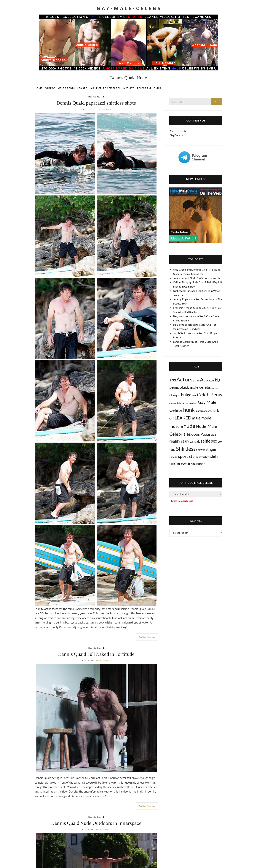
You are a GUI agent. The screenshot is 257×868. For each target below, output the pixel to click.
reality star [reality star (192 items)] (179, 441)
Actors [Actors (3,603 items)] (184, 379)
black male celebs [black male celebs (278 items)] (195, 387)
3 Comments (104, 109)
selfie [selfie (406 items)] (206, 441)
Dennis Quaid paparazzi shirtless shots (96, 103)
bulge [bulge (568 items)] (186, 395)
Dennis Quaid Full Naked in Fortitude (96, 654)
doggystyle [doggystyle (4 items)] (183, 403)
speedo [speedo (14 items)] (173, 457)
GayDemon (176, 135)
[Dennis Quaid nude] (96, 718)
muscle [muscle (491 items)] (176, 426)
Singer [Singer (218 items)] (211, 449)
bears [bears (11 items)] (211, 381)
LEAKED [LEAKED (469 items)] (183, 418)
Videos (50, 88)
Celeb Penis (67, 88)
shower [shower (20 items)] (201, 450)
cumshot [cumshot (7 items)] (174, 403)
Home (39, 88)
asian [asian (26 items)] (196, 380)
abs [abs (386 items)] (173, 380)
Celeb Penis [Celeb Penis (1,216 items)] (209, 394)
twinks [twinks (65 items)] (213, 457)
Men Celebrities (179, 131)
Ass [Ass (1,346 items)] (204, 380)
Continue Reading (147, 637)
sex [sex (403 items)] (214, 441)
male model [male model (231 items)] (202, 418)
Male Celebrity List (182, 501)
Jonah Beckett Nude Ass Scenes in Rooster (197, 278)
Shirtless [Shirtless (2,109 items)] (186, 449)
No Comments (104, 660)
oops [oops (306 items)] (196, 434)
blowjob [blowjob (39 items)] (175, 395)
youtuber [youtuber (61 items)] (198, 464)
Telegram (144, 88)
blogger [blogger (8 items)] (215, 388)
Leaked (83, 88)
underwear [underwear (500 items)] (180, 463)
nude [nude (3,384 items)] (189, 426)
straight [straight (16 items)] (203, 457)
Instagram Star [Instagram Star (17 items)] (204, 411)
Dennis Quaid (96, 97)
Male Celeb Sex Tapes (106, 88)
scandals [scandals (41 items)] (194, 441)
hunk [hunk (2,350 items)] (189, 410)
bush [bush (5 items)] (194, 396)
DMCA (158, 88)
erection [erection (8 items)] (193, 403)
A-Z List (129, 88)
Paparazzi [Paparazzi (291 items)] (209, 434)
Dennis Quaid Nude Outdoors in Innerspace (96, 823)
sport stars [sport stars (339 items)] (188, 456)
